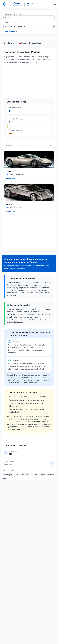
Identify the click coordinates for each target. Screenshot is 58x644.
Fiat (16, 475)
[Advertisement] (21, 80)
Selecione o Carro (10, 23)
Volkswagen (7, 475)
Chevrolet (25, 475)
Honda (43, 475)
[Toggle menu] (55, 4)
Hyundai (51, 475)
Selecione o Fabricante (12, 14)
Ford (5, 479)
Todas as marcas (12, 31)
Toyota (34, 475)
